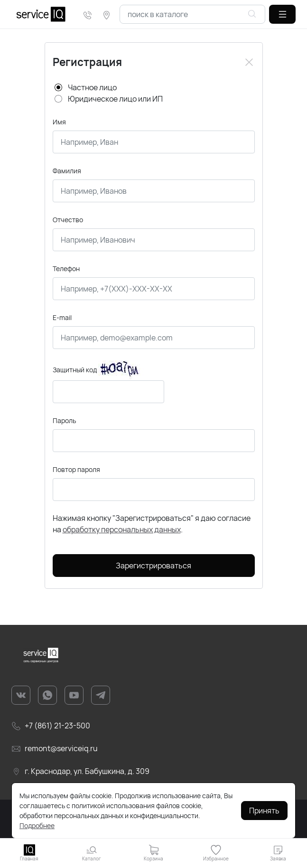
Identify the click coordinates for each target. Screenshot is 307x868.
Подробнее (37, 826)
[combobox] (192, 14)
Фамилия (67, 171)
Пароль (64, 420)
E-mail (62, 317)
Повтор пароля (76, 469)
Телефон (66, 269)
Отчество (68, 220)
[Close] (249, 62)
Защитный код (75, 370)
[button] (282, 14)
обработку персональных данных (122, 529)
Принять (264, 811)
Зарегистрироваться (153, 566)
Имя (59, 122)
